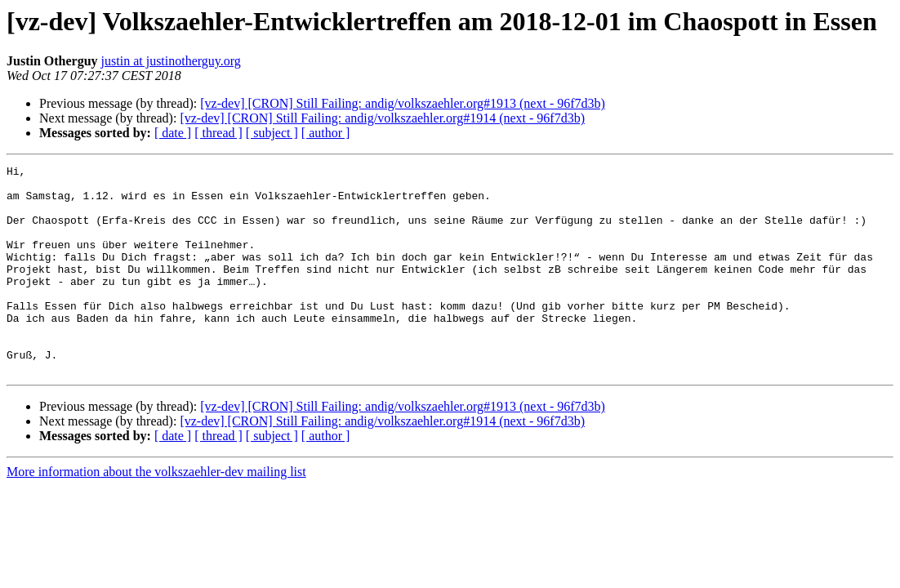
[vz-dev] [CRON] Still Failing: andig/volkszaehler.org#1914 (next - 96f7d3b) (382, 118)
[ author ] (326, 133)
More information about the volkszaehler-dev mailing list (156, 513)
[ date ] (173, 133)
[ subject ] (272, 133)
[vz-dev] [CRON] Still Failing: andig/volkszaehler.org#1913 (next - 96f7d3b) (403, 103)
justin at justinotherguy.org (171, 61)
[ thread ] (218, 133)
